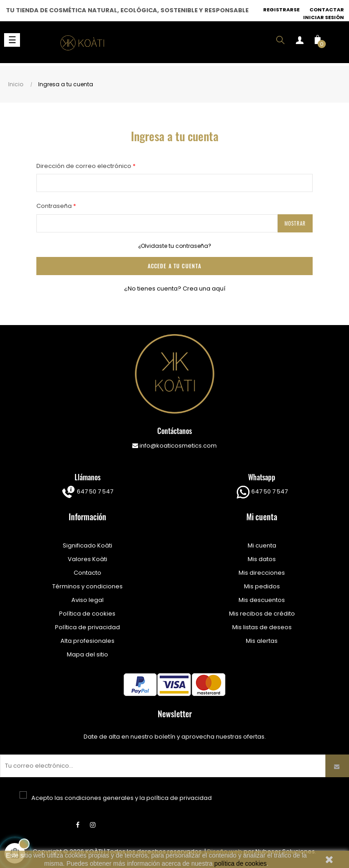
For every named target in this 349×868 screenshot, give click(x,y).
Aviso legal (87, 600)
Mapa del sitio (87, 654)
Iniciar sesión (324, 17)
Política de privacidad (87, 627)
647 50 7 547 (94, 491)
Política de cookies (87, 614)
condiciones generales (99, 798)
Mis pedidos (262, 586)
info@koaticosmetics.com (174, 446)
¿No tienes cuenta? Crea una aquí (175, 289)
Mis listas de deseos (262, 627)
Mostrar (295, 223)
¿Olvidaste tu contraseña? (175, 246)
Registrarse (281, 10)
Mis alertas (262, 641)
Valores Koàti (87, 559)
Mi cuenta (262, 545)
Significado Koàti (87, 545)
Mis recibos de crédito (262, 614)
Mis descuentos (262, 600)
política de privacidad (179, 798)
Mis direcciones (262, 573)
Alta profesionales (87, 641)
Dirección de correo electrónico (85, 166)
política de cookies (241, 863)
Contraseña (55, 206)
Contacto (87, 573)
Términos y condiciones (87, 586)
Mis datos (262, 559)
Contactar (327, 10)
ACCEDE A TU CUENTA (174, 266)
